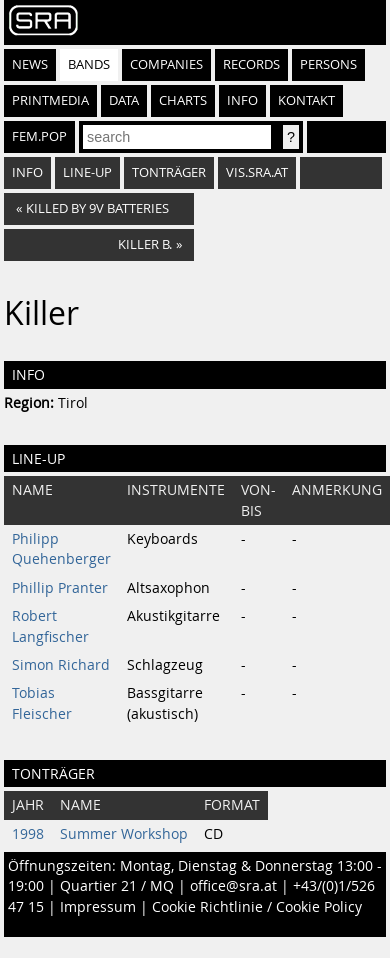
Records (251, 64)
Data (124, 100)
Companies (166, 64)
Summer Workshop (124, 834)
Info (242, 100)
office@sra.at (233, 886)
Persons (328, 64)
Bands (89, 64)
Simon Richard (61, 665)
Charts (183, 100)
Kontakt (306, 100)
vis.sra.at (257, 172)
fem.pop (39, 136)
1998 (28, 834)
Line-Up (87, 172)
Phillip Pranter (60, 588)
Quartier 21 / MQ (117, 886)
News (30, 64)
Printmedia (50, 100)
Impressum (98, 907)
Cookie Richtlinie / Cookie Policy (257, 907)
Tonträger (169, 172)
